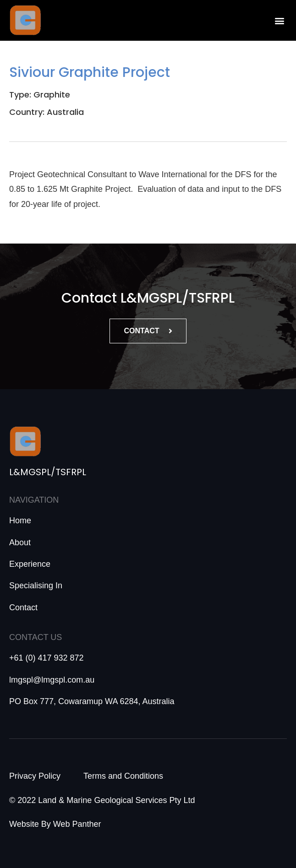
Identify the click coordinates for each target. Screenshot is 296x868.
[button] (279, 20)
